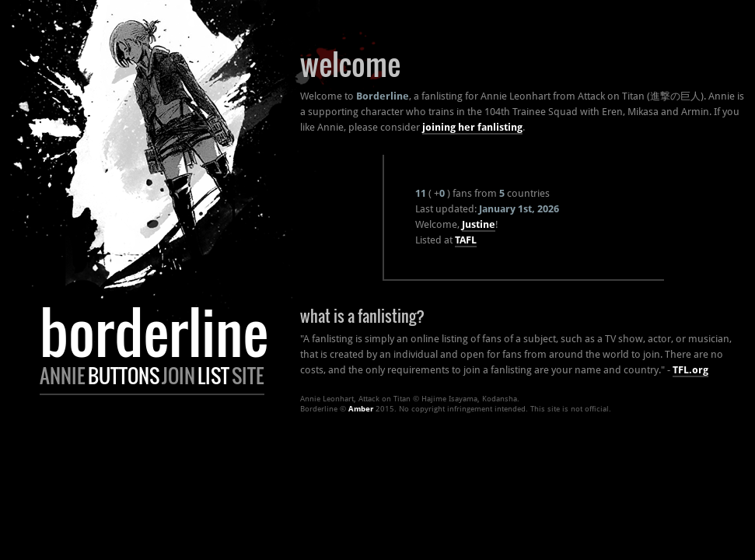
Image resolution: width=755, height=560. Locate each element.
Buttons (124, 376)
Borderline (154, 331)
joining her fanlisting (472, 127)
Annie (63, 376)
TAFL (466, 240)
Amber (361, 408)
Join (178, 376)
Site (248, 376)
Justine (479, 224)
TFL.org (690, 370)
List (213, 376)
